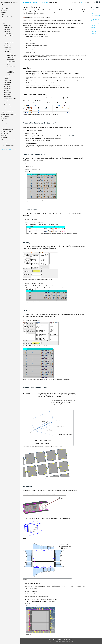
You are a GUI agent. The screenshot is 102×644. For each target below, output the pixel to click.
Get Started (5, 10)
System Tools (8, 80)
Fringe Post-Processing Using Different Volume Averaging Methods (11, 72)
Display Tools (8, 45)
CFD (3, 21)
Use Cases (93, 10)
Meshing (4, 125)
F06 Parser (9, 65)
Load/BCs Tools (9, 38)
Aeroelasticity (8, 82)
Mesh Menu (6, 91)
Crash (4, 19)
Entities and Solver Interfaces (9, 114)
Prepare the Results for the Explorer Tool (96, 16)
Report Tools (8, 50)
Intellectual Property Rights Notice (56, 642)
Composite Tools (9, 36)
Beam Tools (8, 32)
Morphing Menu (7, 105)
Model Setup (5, 133)
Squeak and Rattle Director (8, 17)
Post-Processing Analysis (8, 145)
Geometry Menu (7, 88)
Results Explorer (10, 59)
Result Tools (8, 52)
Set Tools (7, 78)
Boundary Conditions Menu (10, 99)
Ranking (93, 25)
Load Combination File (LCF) (96, 13)
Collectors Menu (7, 86)
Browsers (4, 119)
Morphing (5, 135)
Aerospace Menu (8, 25)
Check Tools (8, 34)
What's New (5, 8)
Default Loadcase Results (95, 20)
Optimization (5, 138)
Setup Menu (6, 101)
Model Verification (6, 131)
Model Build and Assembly (8, 129)
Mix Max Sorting (95, 23)
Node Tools (8, 84)
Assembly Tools (9, 27)
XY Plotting (5, 143)
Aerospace (5, 23)
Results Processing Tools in (11, 55)
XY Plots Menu (7, 109)
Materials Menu (7, 95)
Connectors (5, 127)
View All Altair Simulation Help (11, 150)
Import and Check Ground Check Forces (12, 67)
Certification (8, 76)
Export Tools (8, 48)
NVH (3, 15)
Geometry (5, 123)
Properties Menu (8, 97)
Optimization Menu (8, 107)
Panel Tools (8, 29)
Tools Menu (6, 103)
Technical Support (69, 642)
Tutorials (4, 13)
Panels (4, 121)
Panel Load (94, 34)
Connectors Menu (8, 93)
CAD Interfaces (6, 117)
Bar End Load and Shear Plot (95, 31)
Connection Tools (9, 40)
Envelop (93, 28)
